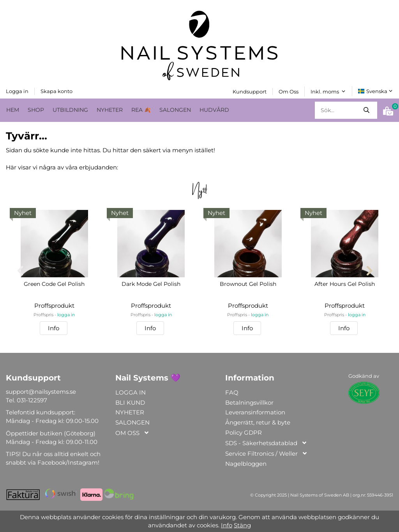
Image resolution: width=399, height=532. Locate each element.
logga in (66, 315)
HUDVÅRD (214, 109)
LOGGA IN (131, 392)
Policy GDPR (244, 432)
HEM (13, 109)
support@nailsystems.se (41, 391)
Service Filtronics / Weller (267, 454)
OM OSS (132, 433)
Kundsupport (250, 91)
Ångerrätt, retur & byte (258, 422)
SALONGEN (175, 109)
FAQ (232, 392)
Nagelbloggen (246, 463)
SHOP (36, 109)
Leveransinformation (255, 412)
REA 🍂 (141, 109)
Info (54, 328)
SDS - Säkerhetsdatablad (266, 443)
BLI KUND (130, 402)
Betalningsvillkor (249, 402)
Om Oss (289, 91)
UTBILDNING (70, 109)
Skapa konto (56, 91)
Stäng (242, 525)
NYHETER (110, 109)
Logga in (17, 91)
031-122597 (32, 400)
